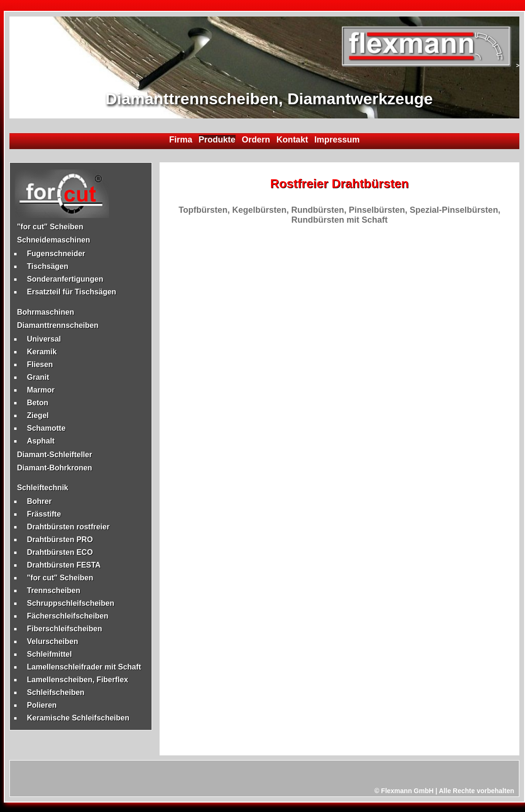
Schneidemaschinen (54, 240)
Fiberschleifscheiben (64, 629)
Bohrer (39, 501)
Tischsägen (48, 266)
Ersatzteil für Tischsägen (72, 292)
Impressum (337, 140)
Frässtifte (44, 514)
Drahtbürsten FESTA (64, 565)
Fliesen (40, 364)
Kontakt (292, 140)
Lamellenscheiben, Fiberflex (77, 680)
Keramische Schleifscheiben (78, 718)
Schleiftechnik (42, 488)
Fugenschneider (56, 254)
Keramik (42, 352)
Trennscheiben (54, 590)
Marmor (41, 390)
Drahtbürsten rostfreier (68, 527)
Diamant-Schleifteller (55, 455)
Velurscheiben (53, 641)
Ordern (256, 140)
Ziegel (38, 415)
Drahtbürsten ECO (60, 552)
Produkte (217, 140)
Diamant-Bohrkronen (55, 468)
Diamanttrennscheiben (58, 325)
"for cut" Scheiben (50, 227)
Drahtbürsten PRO (60, 540)
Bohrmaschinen (46, 312)
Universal (44, 339)
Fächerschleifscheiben (68, 616)
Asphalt (41, 441)
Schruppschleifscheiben (71, 603)
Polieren (42, 705)
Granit (38, 377)
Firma (181, 140)
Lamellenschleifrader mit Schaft (84, 667)
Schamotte (46, 428)
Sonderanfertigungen (65, 279)
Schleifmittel (49, 654)
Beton (38, 403)
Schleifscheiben (56, 692)
